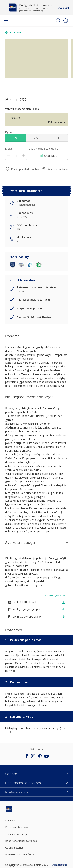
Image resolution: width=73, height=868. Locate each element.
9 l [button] (57, 138)
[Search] (58, 21)
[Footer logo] (16, 752)
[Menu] (6, 21)
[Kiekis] (16, 156)
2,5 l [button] (36, 138)
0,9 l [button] (16, 138)
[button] (66, 21)
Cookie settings (14, 790)
